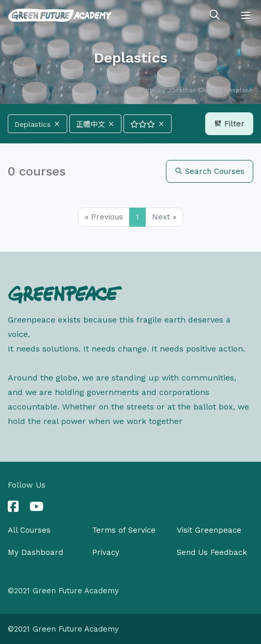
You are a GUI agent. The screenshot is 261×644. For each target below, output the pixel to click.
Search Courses (210, 171)
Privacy (106, 552)
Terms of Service (124, 530)
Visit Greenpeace (209, 530)
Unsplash (239, 90)
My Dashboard (35, 552)
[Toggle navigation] (245, 16)
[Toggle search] (214, 16)
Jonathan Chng (190, 90)
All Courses (29, 530)
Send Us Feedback (212, 552)
